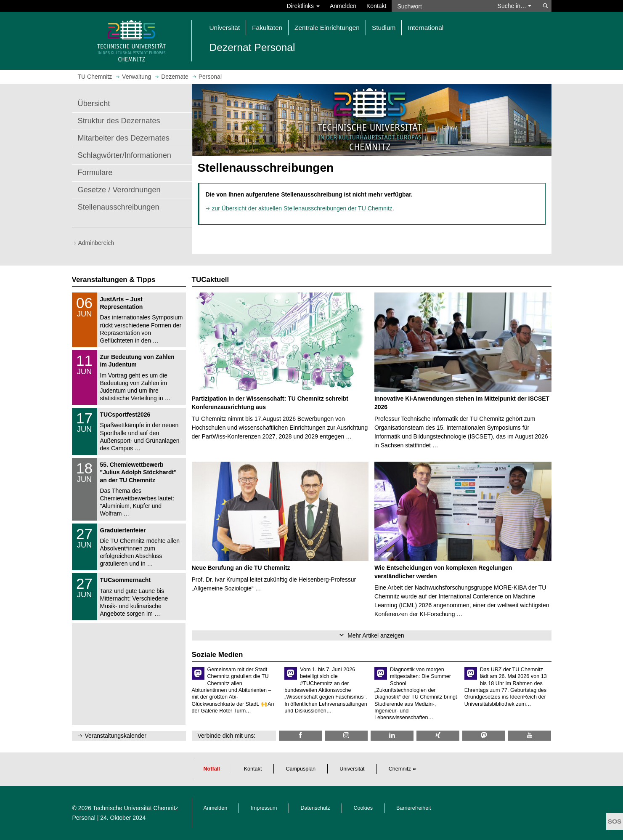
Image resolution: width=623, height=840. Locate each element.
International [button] (425, 28)
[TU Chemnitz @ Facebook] (300, 735)
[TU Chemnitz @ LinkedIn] (392, 735)
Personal (84, 818)
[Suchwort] (440, 6)
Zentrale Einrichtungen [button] (327, 28)
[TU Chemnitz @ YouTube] (530, 735)
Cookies (363, 808)
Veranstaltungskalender (116, 736)
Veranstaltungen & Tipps (114, 280)
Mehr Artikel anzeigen (376, 635)
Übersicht (94, 104)
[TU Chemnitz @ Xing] (438, 735)
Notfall (212, 769)
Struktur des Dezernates (119, 121)
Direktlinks (303, 6)
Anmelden (343, 6)
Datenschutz (315, 808)
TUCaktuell (211, 280)
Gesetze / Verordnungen (119, 190)
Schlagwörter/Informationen (125, 155)
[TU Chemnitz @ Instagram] (346, 735)
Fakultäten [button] (267, 28)
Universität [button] (225, 28)
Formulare (95, 173)
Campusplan (301, 769)
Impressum (264, 808)
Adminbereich (96, 243)
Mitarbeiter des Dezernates (124, 138)
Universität (352, 769)
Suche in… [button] (514, 6)
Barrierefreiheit (414, 808)
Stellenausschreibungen (119, 207)
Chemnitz (400, 769)
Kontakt (376, 6)
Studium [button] (384, 28)
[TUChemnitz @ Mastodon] (484, 735)
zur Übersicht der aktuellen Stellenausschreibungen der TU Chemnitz (302, 208)
